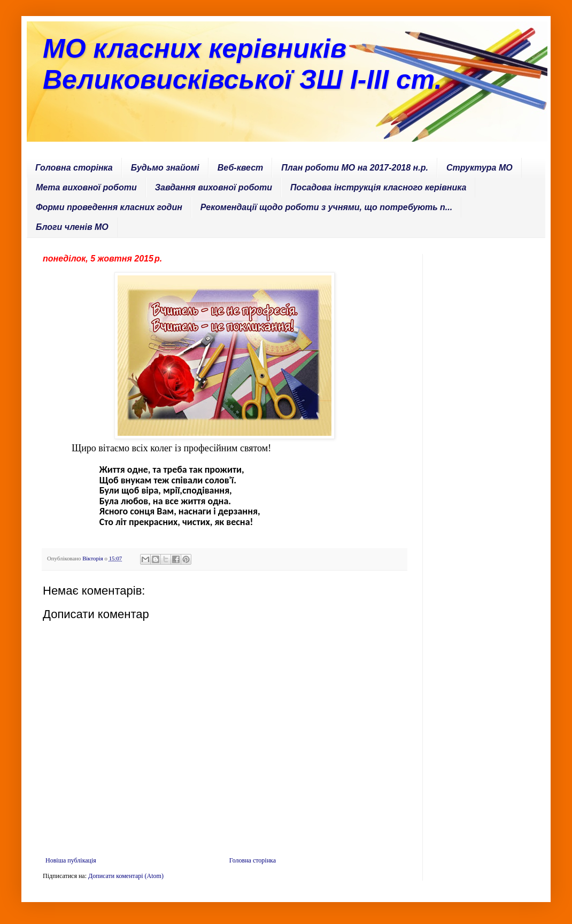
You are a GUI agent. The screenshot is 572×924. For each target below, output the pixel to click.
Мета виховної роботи (86, 187)
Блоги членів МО (72, 227)
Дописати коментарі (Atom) (126, 876)
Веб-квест (240, 168)
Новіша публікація (71, 860)
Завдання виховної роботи (214, 187)
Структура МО (480, 168)
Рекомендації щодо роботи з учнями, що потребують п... (326, 207)
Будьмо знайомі (165, 168)
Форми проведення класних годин (109, 207)
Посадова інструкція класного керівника (378, 187)
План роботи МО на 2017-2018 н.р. (355, 168)
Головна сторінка (74, 168)
